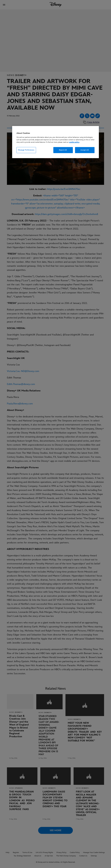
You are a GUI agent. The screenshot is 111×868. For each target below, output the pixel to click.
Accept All (85, 150)
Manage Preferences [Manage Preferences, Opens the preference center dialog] (26, 150)
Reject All (63, 150)
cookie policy (74, 142)
